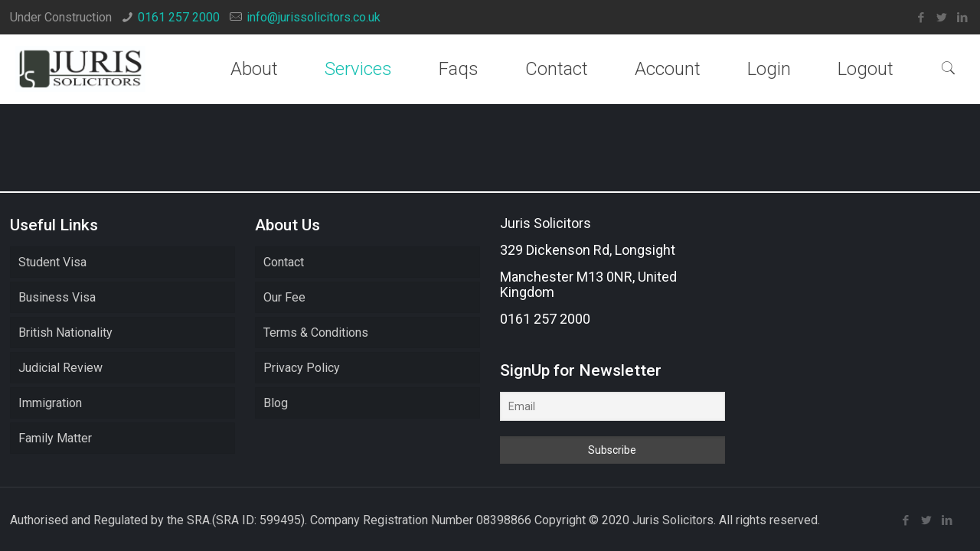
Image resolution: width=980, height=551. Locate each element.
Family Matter (55, 438)
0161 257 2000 (179, 17)
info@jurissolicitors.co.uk (314, 17)
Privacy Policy (302, 368)
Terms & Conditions (316, 333)
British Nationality (65, 333)
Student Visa (52, 262)
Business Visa (57, 297)
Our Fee (284, 297)
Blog (276, 403)
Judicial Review (60, 368)
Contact (284, 262)
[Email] (612, 406)
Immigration (50, 403)
